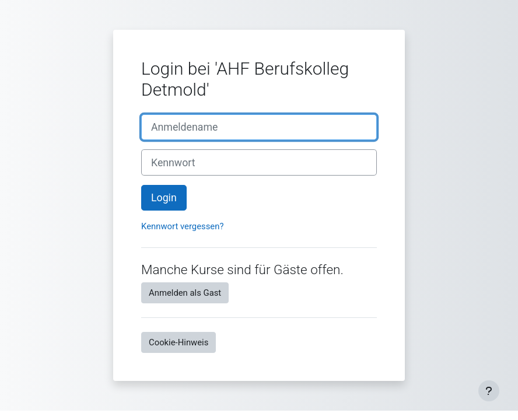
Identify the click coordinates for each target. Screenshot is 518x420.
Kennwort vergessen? (182, 226)
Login (164, 198)
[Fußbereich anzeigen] (489, 391)
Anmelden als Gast (185, 293)
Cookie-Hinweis (178, 342)
